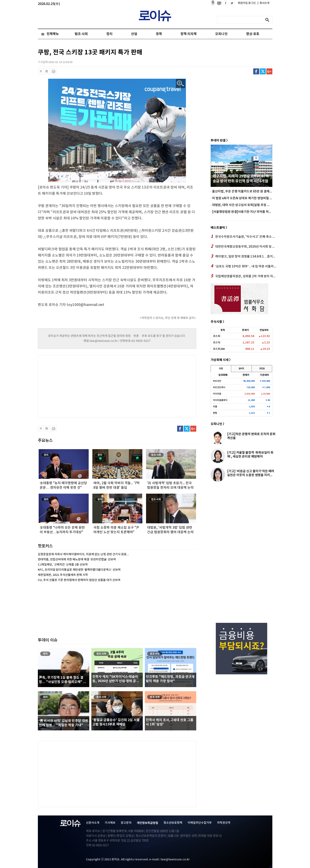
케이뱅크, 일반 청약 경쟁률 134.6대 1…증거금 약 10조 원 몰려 (244, 256)
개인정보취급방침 (147, 823)
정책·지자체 (189, 34)
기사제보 (110, 823)
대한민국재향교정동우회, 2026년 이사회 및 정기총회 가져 (244, 246)
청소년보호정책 (173, 823)
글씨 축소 (41, 71)
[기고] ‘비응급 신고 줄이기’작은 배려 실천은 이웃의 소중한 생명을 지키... (251, 473)
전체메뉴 (53, 34)
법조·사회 (81, 34)
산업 (134, 34)
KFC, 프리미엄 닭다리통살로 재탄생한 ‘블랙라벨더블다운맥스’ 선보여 (79, 570)
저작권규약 (224, 823)
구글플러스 (269, 71)
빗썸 (221, 369)
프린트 (54, 71)
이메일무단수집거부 (200, 823)
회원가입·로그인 (247, 3)
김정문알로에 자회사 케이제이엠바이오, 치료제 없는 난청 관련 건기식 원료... (83, 554)
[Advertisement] (79, 386)
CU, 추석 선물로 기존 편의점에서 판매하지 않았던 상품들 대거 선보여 (79, 580)
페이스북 (256, 71)
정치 (109, 34)
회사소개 (264, 3)
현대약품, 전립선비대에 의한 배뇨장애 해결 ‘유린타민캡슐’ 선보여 (77, 559)
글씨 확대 (47, 71)
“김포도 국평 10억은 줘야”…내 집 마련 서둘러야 (244, 266)
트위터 (263, 71)
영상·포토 (253, 34)
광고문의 (126, 823)
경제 (159, 34)
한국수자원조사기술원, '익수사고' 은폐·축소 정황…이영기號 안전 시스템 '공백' (244, 237)
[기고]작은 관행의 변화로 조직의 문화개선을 (251, 436)
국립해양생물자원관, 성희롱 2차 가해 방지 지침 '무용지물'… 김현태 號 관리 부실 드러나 (244, 276)
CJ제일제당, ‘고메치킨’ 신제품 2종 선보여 (63, 565)
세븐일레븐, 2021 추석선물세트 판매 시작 (63, 575)
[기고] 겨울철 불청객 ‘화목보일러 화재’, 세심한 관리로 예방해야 (250, 455)
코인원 (262, 369)
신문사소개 (93, 823)
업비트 (241, 369)
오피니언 (221, 34)
